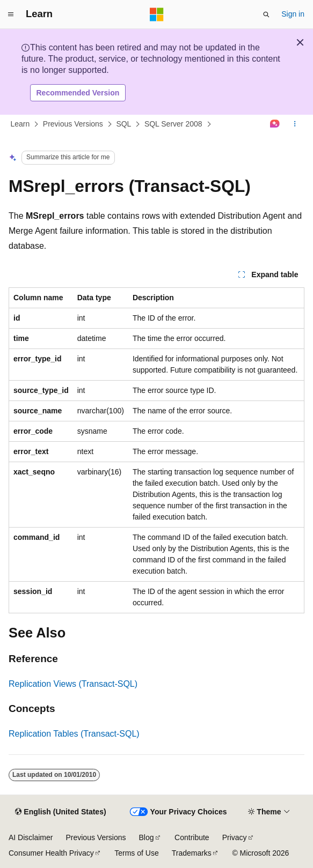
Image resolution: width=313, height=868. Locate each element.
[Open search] (266, 14)
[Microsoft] (157, 14)
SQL (123, 124)
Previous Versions (73, 124)
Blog (147, 837)
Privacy (235, 837)
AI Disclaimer (31, 837)
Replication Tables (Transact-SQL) (74, 734)
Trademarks (192, 853)
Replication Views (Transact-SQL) (73, 684)
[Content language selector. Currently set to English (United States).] (60, 812)
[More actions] (295, 124)
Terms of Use (136, 853)
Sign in (293, 14)
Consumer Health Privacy (51, 853)
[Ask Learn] (275, 124)
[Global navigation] (11, 14)
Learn (20, 124)
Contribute (192, 837)
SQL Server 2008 (173, 124)
